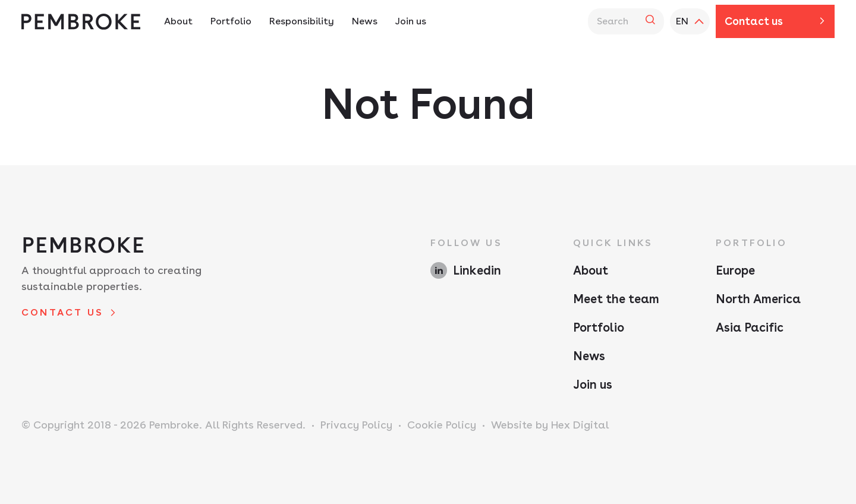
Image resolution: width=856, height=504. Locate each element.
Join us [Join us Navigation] (411, 21)
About (591, 270)
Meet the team (616, 299)
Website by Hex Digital (550, 425)
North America (758, 299)
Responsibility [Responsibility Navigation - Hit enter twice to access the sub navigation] (302, 21)
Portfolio (599, 327)
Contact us (754, 21)
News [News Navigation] (365, 21)
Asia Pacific (750, 327)
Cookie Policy (442, 425)
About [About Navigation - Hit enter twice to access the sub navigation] (178, 21)
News (589, 356)
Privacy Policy (356, 425)
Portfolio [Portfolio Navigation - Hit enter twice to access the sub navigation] (231, 21)
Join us (593, 385)
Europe (735, 270)
